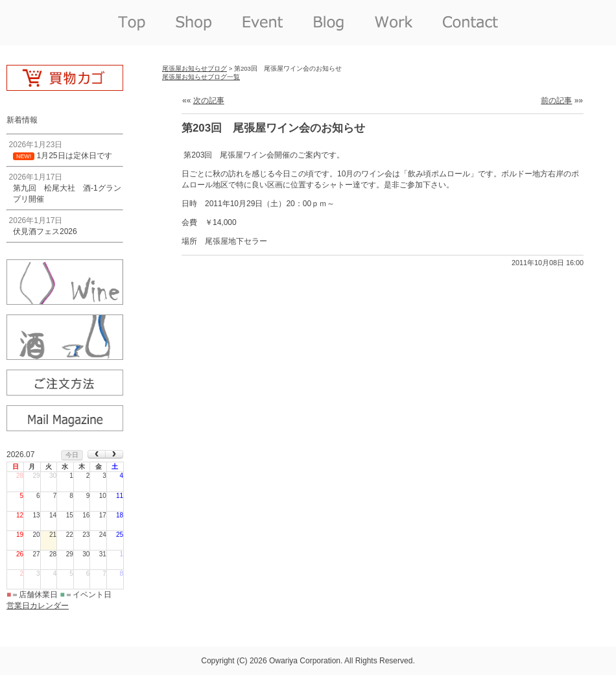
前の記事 (556, 101)
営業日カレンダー (38, 606)
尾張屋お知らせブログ (195, 68)
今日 (72, 455)
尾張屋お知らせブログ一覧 (201, 77)
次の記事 (209, 101)
